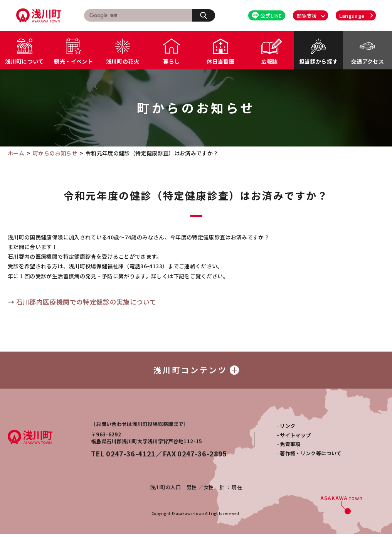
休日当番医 (220, 61)
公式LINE (267, 16)
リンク (288, 429)
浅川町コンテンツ (196, 371)
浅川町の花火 (123, 61)
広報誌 (270, 61)
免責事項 (290, 447)
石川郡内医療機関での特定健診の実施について (86, 302)
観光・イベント (73, 61)
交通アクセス (368, 61)
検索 (208, 15)
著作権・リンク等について (311, 456)
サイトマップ (295, 438)
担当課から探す (318, 61)
